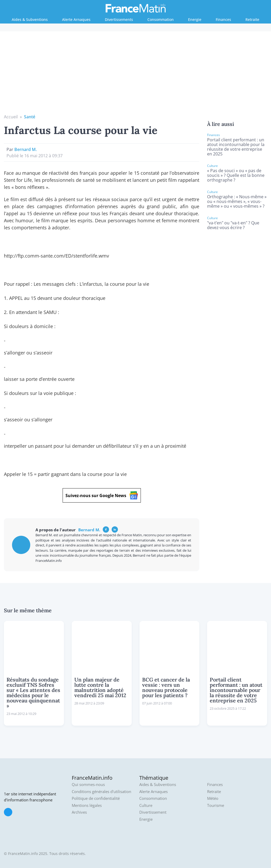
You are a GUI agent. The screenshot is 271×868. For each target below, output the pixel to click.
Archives (79, 812)
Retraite (252, 19)
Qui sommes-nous (88, 785)
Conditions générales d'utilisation (101, 792)
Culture (146, 805)
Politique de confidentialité (96, 798)
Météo (213, 798)
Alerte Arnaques (76, 19)
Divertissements (119, 19)
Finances (223, 19)
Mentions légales (87, 805)
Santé (30, 117)
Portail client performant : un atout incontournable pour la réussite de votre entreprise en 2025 (236, 147)
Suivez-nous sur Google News (102, 495)
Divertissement (153, 812)
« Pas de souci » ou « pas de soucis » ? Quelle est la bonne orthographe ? (236, 175)
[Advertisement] (136, 74)
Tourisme (216, 805)
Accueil (11, 117)
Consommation (161, 19)
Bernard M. (26, 149)
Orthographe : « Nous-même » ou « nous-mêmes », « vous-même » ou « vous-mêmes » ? (237, 201)
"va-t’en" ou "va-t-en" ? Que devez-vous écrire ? (233, 225)
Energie (195, 19)
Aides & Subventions (30, 19)
